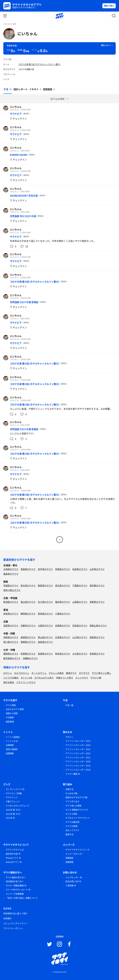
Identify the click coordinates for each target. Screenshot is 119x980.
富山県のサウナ (28, 602)
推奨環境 (7, 909)
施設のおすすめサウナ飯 (76, 797)
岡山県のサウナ (45, 637)
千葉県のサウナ (80, 585)
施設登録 (10, 722)
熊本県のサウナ (63, 654)
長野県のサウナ (97, 602)
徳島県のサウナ (97, 637)
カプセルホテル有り (44, 678)
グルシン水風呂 (56, 673)
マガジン (69, 737)
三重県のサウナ (63, 614)
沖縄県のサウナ (30, 658)
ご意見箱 (69, 886)
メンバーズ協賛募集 (15, 894)
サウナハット (12, 797)
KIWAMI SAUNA (19, 155)
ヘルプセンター (72, 877)
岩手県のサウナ (45, 569)
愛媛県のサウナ (28, 642)
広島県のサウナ (63, 637)
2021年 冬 (10, 818)
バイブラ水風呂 (11, 678)
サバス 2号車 (71, 814)
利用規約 (7, 918)
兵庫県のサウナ (63, 625)
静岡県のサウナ (28, 614)
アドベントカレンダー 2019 (78, 766)
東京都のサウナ (97, 585)
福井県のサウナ (63, 602)
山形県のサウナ (97, 569)
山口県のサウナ (80, 637)
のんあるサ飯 (71, 793)
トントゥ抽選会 (13, 737)
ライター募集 (71, 774)
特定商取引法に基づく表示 (15, 914)
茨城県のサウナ (11, 585)
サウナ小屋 (96, 678)
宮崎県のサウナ (97, 654)
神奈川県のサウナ (12, 590)
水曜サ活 (69, 789)
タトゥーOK (26, 678)
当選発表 (10, 745)
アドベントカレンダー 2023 (78, 749)
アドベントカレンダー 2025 (78, 741)
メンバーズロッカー (74, 854)
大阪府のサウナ (45, 625)
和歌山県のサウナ (98, 625)
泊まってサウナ (72, 830)
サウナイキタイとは (15, 850)
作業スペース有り (65, 678)
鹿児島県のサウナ (12, 658)
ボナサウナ (84, 673)
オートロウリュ (39, 673)
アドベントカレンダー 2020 (78, 762)
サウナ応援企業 (72, 822)
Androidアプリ (12, 862)
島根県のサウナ (28, 637)
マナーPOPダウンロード (17, 890)
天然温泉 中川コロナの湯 (23, 216)
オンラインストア (14, 789)
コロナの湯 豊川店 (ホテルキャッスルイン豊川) (39, 64)
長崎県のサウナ (45, 654)
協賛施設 (69, 858)
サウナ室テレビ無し (101, 673)
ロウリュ (8, 673)
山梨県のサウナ (80, 602)
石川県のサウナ (45, 602)
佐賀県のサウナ (28, 654)
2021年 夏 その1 (13, 810)
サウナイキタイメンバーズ (77, 850)
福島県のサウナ (11, 574)
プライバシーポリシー (13, 928)
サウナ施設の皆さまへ (16, 877)
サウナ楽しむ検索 (73, 806)
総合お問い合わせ (73, 881)
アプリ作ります (72, 802)
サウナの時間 (71, 826)
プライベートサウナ (26, 682)
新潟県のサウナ (11, 602)
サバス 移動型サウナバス (77, 810)
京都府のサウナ (28, 625)
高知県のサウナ (45, 642)
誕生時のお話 (12, 854)
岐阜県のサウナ (11, 614)
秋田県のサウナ (80, 569)
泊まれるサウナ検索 (15, 709)
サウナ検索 (11, 705)
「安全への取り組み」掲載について (22, 898)
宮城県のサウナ (63, 569)
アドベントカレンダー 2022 (78, 753)
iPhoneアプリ (12, 858)
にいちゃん (27, 34)
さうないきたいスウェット (18, 806)
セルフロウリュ (22, 673)
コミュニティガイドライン (15, 923)
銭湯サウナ (71, 673)
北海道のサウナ (11, 569)
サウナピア (16, 114)
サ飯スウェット (13, 802)
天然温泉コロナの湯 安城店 (24, 302)
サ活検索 (10, 718)
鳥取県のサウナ (11, 637)
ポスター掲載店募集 (15, 886)
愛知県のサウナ (45, 614)
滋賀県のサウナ (11, 625)
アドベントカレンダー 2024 (78, 745)
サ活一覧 (69, 705)
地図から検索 (12, 713)
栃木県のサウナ (28, 585)
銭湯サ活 (69, 834)
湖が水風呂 (9, 682)
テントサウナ (82, 678)
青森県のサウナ (28, 569)
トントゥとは (12, 741)
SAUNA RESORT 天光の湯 (24, 196)
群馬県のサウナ (45, 585)
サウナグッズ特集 (14, 793)
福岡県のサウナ (11, 654)
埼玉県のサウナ (63, 585)
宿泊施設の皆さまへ (15, 881)
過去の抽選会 (12, 749)
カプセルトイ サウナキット (78, 818)
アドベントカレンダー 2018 (78, 770)
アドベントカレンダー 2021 (78, 758)
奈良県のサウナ (80, 625)
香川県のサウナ (11, 642)
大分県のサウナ (80, 654)
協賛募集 (10, 753)
